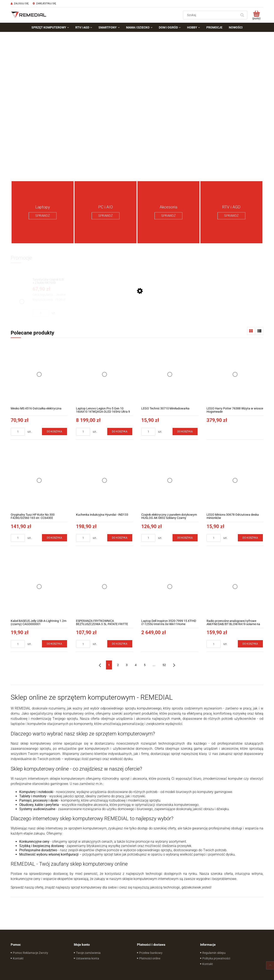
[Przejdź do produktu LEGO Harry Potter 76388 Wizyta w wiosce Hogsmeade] (235, 374)
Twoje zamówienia (88, 953)
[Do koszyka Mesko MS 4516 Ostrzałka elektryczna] (55, 432)
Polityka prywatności (216, 958)
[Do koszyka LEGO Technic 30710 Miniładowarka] (185, 432)
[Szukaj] (242, 15)
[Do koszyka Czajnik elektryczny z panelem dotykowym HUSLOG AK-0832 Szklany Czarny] (185, 538)
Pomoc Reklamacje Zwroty (31, 953)
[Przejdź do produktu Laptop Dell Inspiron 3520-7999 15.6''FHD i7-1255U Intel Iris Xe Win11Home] (170, 587)
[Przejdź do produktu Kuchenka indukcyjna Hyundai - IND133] (104, 480)
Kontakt (18, 958)
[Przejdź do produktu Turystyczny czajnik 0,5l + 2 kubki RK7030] (49, 281)
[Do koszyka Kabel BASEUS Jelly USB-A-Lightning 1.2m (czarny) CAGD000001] (55, 644)
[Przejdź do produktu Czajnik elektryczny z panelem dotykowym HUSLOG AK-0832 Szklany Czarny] (170, 480)
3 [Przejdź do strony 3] (127, 665)
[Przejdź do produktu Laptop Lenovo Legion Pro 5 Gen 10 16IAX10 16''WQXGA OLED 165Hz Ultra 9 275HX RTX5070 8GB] (104, 374)
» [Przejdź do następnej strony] (174, 665)
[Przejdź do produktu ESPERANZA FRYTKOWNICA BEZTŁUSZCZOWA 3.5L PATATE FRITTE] (104, 587)
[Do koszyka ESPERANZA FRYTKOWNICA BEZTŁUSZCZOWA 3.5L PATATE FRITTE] (120, 644)
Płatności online (150, 958)
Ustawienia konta (88, 958)
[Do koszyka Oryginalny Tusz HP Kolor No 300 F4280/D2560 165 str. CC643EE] (55, 538)
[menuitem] (50, 27)
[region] (137, 105)
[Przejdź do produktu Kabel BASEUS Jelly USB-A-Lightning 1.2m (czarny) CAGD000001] (39, 587)
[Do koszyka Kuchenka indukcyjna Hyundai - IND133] (120, 538)
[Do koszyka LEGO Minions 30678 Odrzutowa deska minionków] (250, 538)
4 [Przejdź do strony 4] (136, 665)
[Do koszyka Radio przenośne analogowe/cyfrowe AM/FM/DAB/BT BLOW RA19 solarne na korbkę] (250, 644)
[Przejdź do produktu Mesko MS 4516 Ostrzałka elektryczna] (39, 374)
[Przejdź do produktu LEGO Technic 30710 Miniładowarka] (170, 374)
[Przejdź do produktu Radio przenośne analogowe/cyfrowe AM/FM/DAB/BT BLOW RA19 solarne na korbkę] (235, 587)
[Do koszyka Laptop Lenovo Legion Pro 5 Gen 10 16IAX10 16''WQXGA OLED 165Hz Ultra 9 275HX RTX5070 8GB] (120, 432)
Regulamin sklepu (214, 953)
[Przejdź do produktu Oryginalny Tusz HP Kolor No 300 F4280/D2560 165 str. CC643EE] (39, 480)
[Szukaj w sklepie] (211, 15)
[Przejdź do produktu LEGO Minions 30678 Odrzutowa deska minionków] (235, 480)
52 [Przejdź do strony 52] (164, 665)
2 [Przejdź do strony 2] (118, 665)
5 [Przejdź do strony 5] (145, 665)
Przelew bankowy (151, 953)
